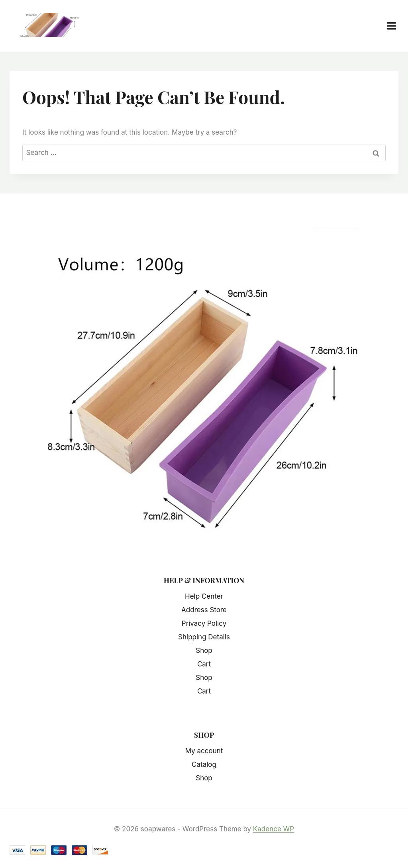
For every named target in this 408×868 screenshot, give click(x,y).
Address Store (204, 610)
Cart (204, 664)
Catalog (204, 764)
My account (204, 751)
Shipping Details (204, 637)
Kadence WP (274, 829)
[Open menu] (396, 26)
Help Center (204, 596)
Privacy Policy (204, 623)
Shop (204, 651)
